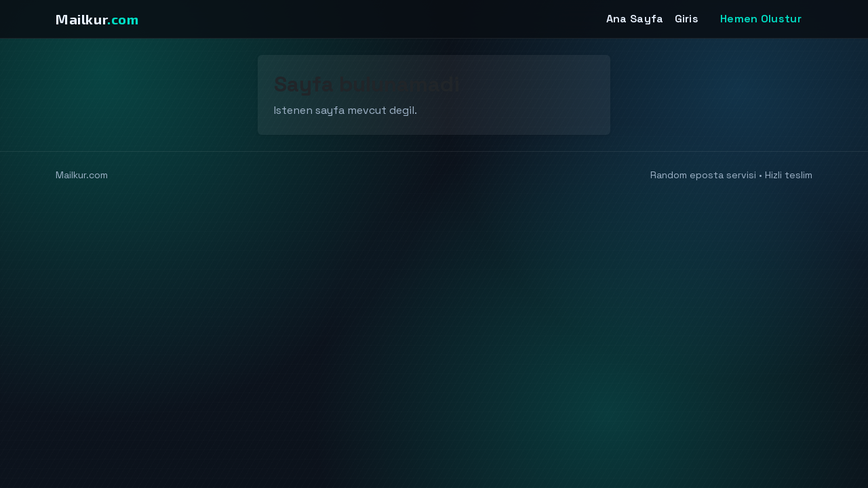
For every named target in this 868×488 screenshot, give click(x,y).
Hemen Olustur (761, 19)
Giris (687, 19)
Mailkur (97, 19)
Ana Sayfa (635, 19)
